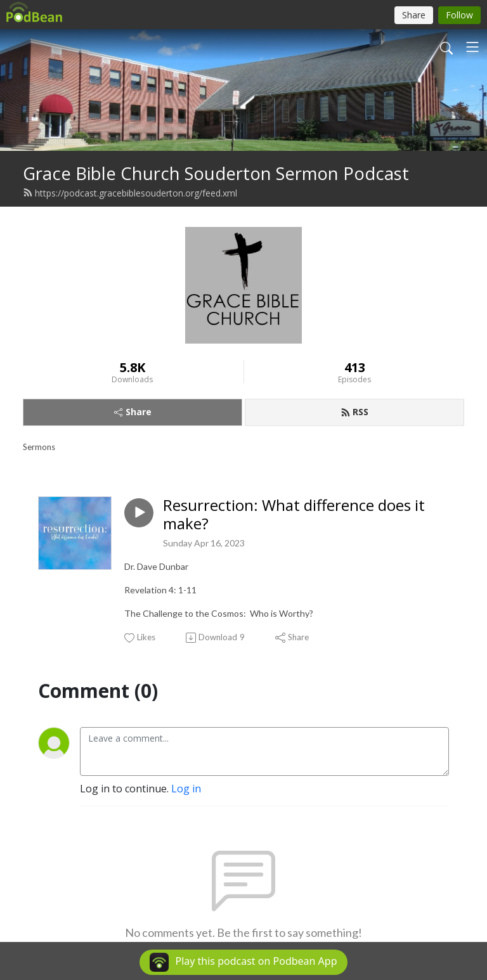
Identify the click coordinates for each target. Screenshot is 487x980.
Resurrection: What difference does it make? (294, 515)
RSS (354, 412)
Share (133, 412)
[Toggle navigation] (472, 47)
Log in (186, 789)
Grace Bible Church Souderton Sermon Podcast (216, 173)
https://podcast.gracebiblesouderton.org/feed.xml (130, 193)
